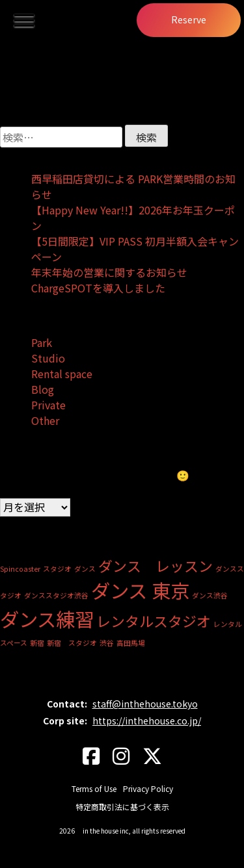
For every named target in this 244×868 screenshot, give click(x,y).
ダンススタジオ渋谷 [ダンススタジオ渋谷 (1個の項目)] (56, 595)
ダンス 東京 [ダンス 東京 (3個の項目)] (140, 590)
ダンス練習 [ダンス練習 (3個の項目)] (47, 619)
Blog (43, 389)
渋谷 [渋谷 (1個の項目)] (107, 643)
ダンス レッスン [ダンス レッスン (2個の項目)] (156, 566)
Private (48, 405)
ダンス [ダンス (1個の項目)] (85, 569)
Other (45, 420)
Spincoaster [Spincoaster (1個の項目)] (20, 569)
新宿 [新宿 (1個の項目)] (37, 643)
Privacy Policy (148, 788)
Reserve (189, 19)
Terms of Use (94, 788)
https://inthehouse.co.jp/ (147, 721)
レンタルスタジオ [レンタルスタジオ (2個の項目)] (154, 621)
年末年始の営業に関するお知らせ (109, 272)
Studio (48, 358)
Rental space (62, 374)
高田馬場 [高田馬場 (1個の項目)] (131, 643)
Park (42, 342)
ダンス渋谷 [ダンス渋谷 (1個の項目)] (210, 595)
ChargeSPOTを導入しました (98, 288)
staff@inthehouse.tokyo (145, 704)
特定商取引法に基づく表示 (122, 807)
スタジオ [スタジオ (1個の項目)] (57, 569)
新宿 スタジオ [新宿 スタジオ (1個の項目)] (72, 643)
